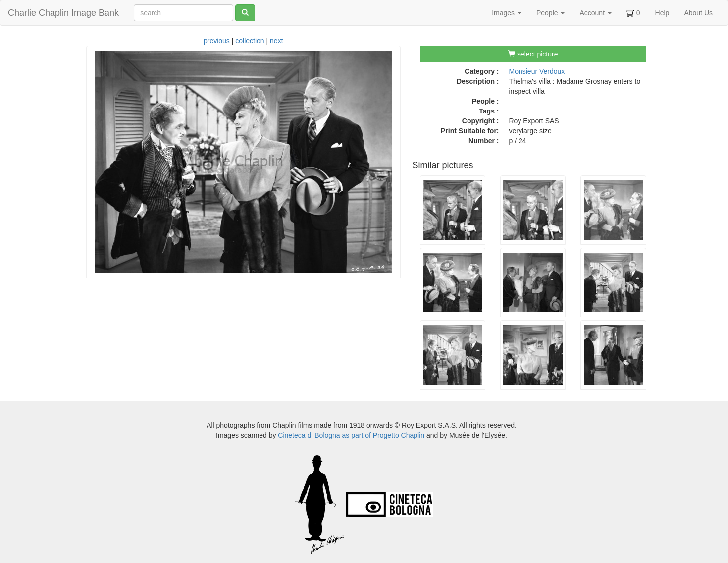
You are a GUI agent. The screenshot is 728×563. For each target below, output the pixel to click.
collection (250, 41)
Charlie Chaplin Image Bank (63, 13)
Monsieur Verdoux (537, 71)
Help (662, 13)
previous (217, 41)
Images (507, 13)
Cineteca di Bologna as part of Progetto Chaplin (351, 435)
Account (595, 13)
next (276, 41)
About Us (698, 13)
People (550, 13)
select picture (533, 54)
